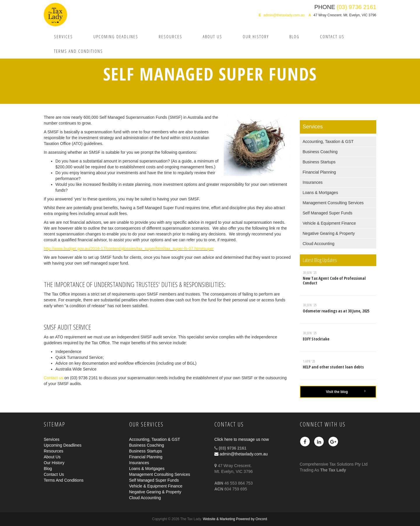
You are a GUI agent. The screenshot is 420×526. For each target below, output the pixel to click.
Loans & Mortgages (320, 193)
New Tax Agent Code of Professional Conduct (334, 280)
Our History (256, 36)
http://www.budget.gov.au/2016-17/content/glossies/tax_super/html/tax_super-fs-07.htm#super (129, 249)
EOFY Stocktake (316, 339)
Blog (294, 36)
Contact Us (332, 36)
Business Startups (319, 162)
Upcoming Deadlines (116, 36)
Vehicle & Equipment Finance (329, 223)
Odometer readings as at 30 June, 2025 (336, 311)
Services (63, 36)
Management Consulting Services (333, 203)
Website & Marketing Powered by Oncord (235, 519)
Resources (170, 36)
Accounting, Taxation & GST (328, 141)
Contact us (54, 378)
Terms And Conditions (78, 51)
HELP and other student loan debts (333, 367)
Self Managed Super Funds (328, 213)
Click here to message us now (242, 439)
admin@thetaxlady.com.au (284, 15)
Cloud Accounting (319, 244)
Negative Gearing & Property (329, 233)
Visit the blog (346, 392)
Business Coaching (320, 152)
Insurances (313, 182)
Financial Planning (319, 172)
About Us (212, 36)
